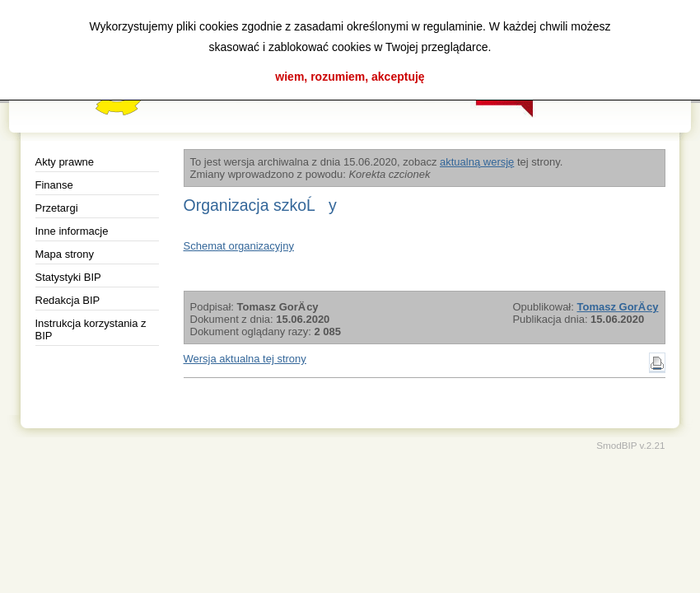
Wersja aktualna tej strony (245, 359)
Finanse (54, 185)
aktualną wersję (477, 162)
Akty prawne (65, 162)
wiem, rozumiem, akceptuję (350, 77)
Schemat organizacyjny (239, 246)
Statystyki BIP (68, 277)
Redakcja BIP (68, 300)
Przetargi (57, 208)
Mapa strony (65, 254)
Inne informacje (72, 231)
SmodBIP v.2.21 (630, 445)
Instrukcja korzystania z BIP (91, 329)
